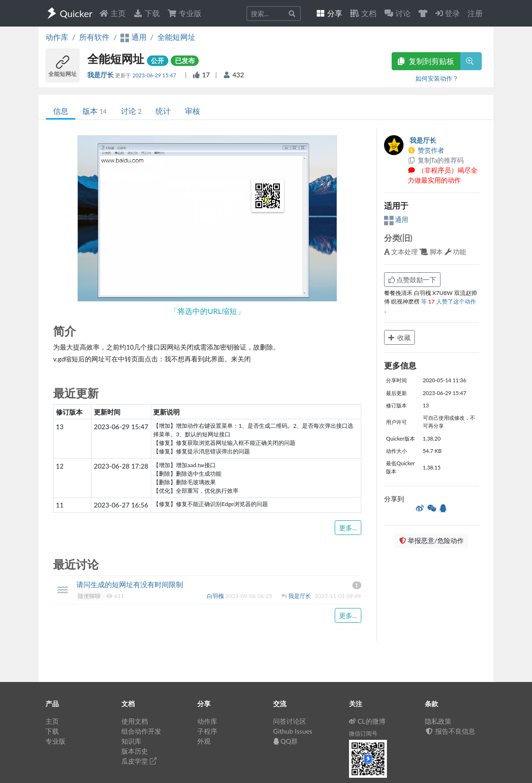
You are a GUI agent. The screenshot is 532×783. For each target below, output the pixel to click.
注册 (475, 13)
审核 (193, 111)
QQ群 (285, 741)
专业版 (184, 13)
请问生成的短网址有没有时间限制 (130, 584)
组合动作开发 (141, 731)
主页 (112, 13)
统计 (163, 111)
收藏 (400, 337)
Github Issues (293, 731)
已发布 (185, 60)
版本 (95, 111)
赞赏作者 (426, 150)
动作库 (57, 37)
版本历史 (135, 751)
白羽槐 (216, 596)
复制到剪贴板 (426, 61)
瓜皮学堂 (139, 761)
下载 (147, 13)
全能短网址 (176, 37)
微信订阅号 (363, 733)
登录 (448, 13)
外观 (204, 741)
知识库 (131, 741)
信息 (61, 111)
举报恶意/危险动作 (431, 540)
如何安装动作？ (437, 78)
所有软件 (94, 37)
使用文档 (135, 721)
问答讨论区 (290, 721)
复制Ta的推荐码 (436, 160)
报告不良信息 (450, 731)
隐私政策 (438, 721)
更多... (348, 528)
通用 (396, 219)
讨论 (131, 111)
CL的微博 (367, 721)
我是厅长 (101, 75)
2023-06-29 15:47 (155, 75)
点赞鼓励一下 (413, 280)
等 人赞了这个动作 (449, 301)
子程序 (207, 731)
